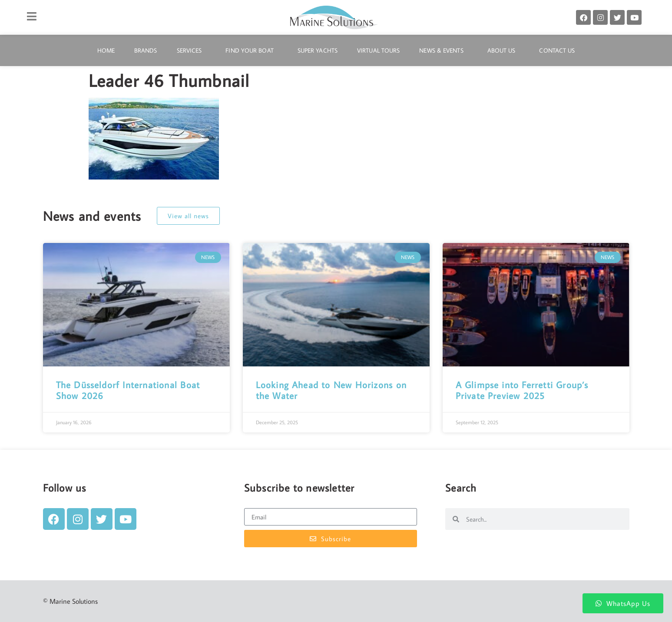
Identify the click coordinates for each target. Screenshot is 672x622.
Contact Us (557, 50)
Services (192, 50)
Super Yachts (318, 50)
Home (106, 50)
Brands (146, 50)
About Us (504, 50)
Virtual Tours (378, 50)
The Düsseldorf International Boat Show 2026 (128, 390)
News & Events (443, 50)
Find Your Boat (252, 50)
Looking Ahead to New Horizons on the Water (331, 390)
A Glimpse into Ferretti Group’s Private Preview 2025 (522, 390)
